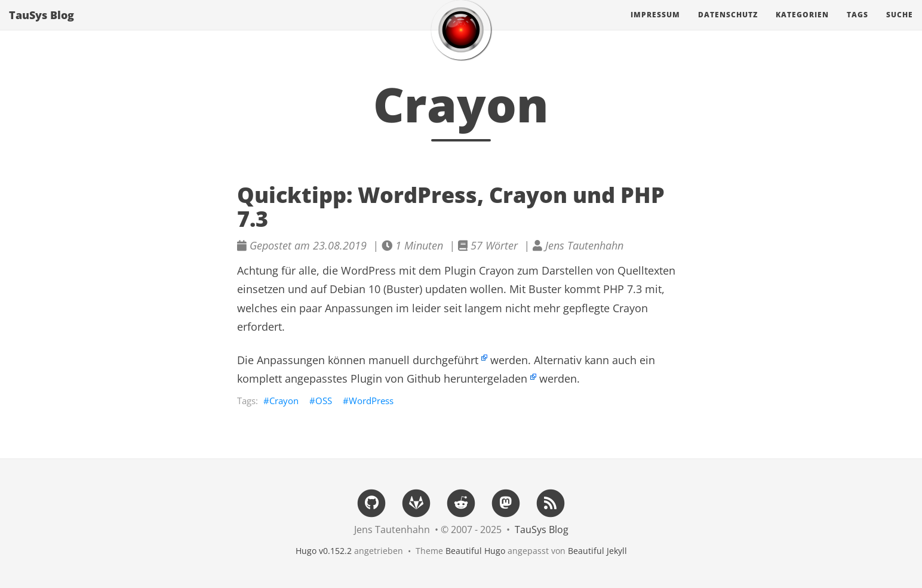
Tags (858, 27)
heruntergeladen (485, 378)
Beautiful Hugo (475, 551)
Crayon (284, 401)
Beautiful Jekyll (597, 551)
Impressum (655, 27)
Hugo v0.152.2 (324, 551)
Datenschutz (728, 27)
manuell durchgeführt (423, 360)
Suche (900, 27)
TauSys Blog (42, 27)
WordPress (371, 401)
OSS (324, 401)
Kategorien (802, 27)
